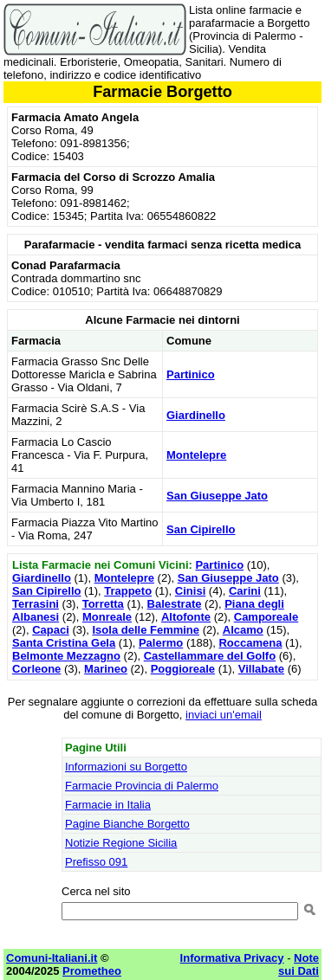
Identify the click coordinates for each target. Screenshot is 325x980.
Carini (245, 591)
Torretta (103, 604)
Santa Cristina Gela (64, 643)
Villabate (261, 669)
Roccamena (250, 643)
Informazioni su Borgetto (126, 767)
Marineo (106, 669)
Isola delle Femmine (146, 630)
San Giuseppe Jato (217, 496)
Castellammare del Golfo (210, 656)
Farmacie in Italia (108, 805)
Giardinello (196, 415)
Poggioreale (183, 669)
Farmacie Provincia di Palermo (142, 786)
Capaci (51, 630)
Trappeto (128, 591)
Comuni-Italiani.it (52, 958)
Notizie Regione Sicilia (121, 843)
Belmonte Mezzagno (66, 656)
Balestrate (175, 604)
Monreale (107, 617)
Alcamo (243, 630)
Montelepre (196, 455)
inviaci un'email (224, 715)
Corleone (36, 669)
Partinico (191, 374)
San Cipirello (201, 529)
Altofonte (186, 617)
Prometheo (92, 971)
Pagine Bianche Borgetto (127, 824)
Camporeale (266, 617)
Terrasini (36, 604)
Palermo (161, 643)
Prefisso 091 (96, 862)
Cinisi (190, 591)
